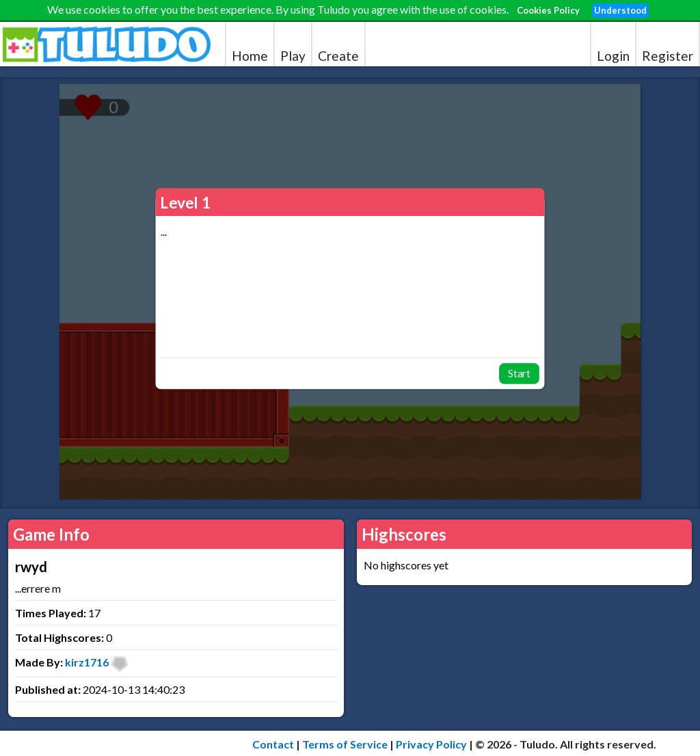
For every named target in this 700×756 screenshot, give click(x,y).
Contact (273, 744)
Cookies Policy (548, 10)
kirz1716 (87, 662)
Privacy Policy (431, 744)
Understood (620, 10)
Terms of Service (345, 744)
